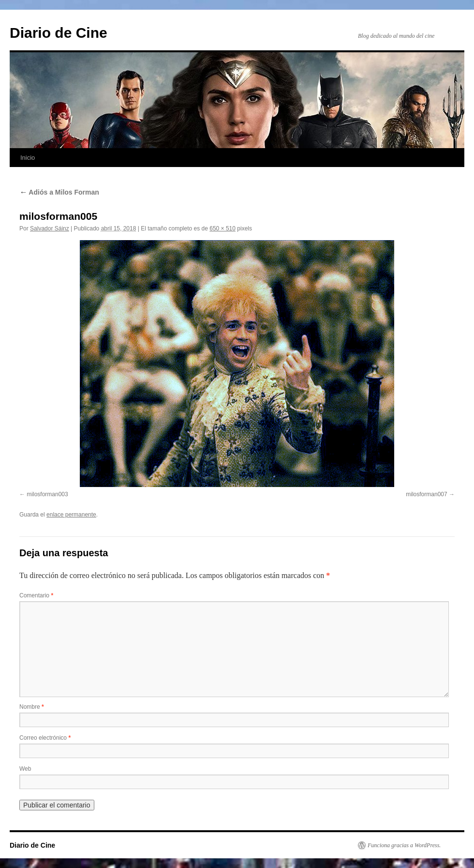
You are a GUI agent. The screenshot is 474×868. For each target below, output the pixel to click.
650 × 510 (222, 228)
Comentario (36, 595)
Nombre (32, 707)
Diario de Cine (59, 33)
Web (25, 769)
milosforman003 (47, 494)
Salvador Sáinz (50, 228)
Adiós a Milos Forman (59, 192)
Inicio (28, 158)
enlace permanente (71, 515)
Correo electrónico (45, 738)
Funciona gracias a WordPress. (404, 845)
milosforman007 (426, 494)
